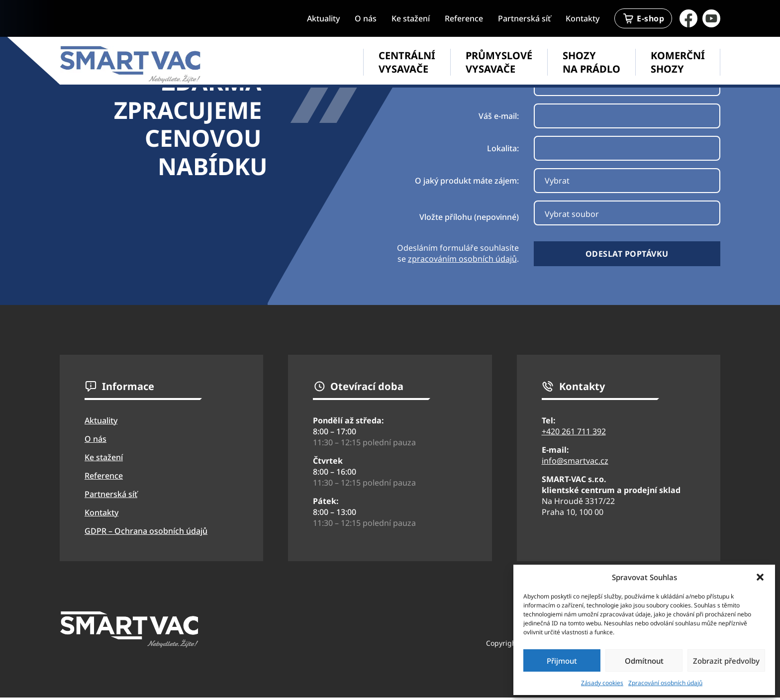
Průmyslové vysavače (499, 62)
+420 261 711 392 (574, 431)
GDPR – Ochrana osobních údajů (146, 531)
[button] (760, 577)
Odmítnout (644, 661)
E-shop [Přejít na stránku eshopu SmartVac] (643, 18)
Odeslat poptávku (627, 254)
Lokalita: (503, 148)
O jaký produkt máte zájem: (467, 181)
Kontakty (583, 18)
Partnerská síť (524, 18)
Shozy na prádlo (591, 62)
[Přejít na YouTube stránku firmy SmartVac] (711, 18)
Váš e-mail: (499, 116)
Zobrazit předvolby (726, 661)
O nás (366, 18)
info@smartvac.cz (575, 461)
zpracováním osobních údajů (462, 259)
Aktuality (323, 18)
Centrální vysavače (407, 62)
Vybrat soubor (572, 214)
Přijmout (562, 661)
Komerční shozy (678, 62)
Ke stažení (411, 18)
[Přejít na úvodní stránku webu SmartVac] (131, 64)
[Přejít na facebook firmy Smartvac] (688, 18)
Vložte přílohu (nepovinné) (469, 217)
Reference (464, 18)
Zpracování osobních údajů (665, 683)
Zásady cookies (602, 683)
